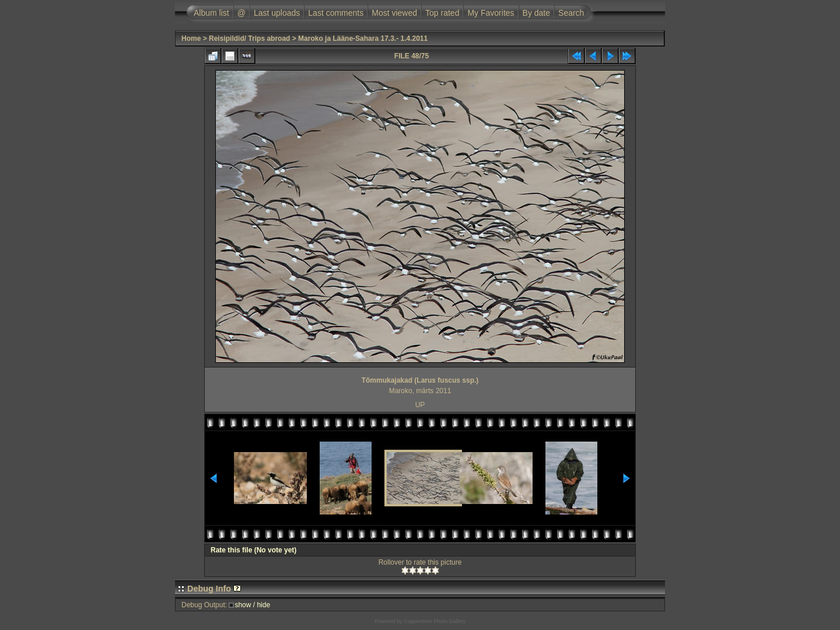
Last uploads (277, 13)
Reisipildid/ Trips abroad (249, 38)
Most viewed (394, 13)
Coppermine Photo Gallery (435, 621)
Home (191, 38)
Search (571, 13)
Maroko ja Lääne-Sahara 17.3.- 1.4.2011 (363, 38)
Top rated (442, 13)
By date (536, 13)
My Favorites (491, 13)
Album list (211, 13)
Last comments (336, 13)
